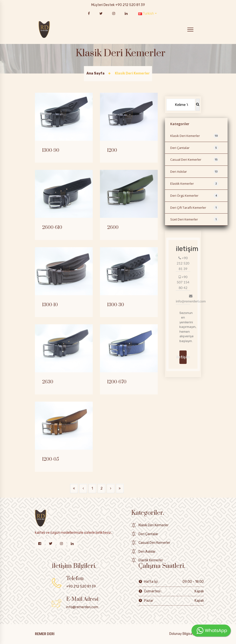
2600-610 (52, 228)
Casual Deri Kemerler (194, 159)
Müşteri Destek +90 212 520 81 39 (118, 5)
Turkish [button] (146, 14)
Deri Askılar (194, 172)
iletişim (183, 357)
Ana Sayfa (95, 73)
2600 (113, 228)
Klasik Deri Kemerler (194, 136)
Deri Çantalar (194, 148)
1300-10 (50, 305)
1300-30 (116, 305)
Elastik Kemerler (194, 184)
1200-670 (117, 382)
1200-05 (51, 460)
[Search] (181, 105)
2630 (48, 382)
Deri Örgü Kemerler (194, 196)
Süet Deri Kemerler (194, 219)
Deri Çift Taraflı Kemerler (194, 208)
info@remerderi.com (82, 607)
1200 (112, 151)
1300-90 (51, 151)
